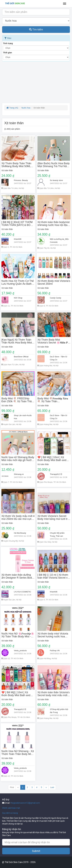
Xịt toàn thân (7, 170)
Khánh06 (18, 239)
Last (52, 787)
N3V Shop (18, 298)
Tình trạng (8, 43)
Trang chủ (12, 108)
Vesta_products (20, 651)
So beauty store (56, 180)
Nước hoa (26, 108)
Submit (36, 851)
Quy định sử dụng (10, 813)
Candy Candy (55, 298)
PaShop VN (55, 651)
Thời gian (7, 53)
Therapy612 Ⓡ (56, 474)
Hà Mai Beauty (20, 533)
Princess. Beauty (21, 180)
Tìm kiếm (36, 30)
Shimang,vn (19, 474)
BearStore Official (21, 357)
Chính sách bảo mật (11, 808)
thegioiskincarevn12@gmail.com (25, 803)
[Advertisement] (36, 83)
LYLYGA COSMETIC (22, 592)
